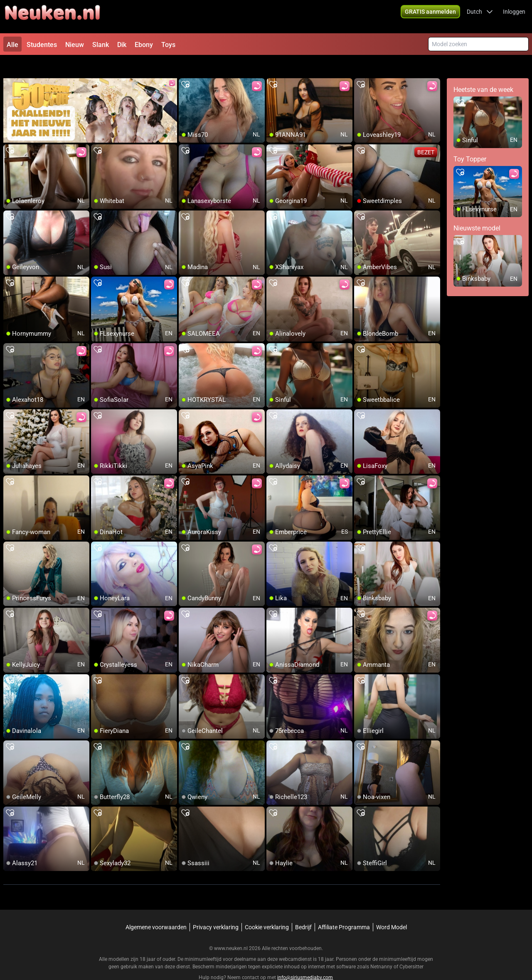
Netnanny (382, 949)
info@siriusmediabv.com (305, 960)
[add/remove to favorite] (185, 67)
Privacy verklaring (216, 909)
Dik (122, 45)
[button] (480, 17)
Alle (12, 45)
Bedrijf (303, 909)
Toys (168, 45)
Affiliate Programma (344, 909)
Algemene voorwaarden (156, 909)
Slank (101, 45)
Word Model (392, 909)
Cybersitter (411, 949)
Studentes (42, 45)
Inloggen (514, 17)
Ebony (144, 45)
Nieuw (75, 45)
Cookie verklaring (267, 909)
